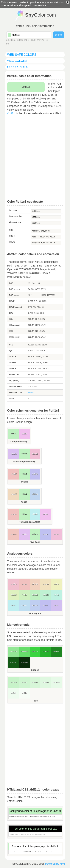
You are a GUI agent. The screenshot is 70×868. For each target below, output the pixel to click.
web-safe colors (22, 55)
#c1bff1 (35, 474)
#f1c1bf (14, 474)
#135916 (14, 662)
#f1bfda (56, 534)
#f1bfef (24, 434)
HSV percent (15, 337)
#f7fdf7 (24, 693)
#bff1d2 (46, 595)
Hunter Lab (14, 375)
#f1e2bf (46, 584)
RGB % (12, 236)
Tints (35, 701)
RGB (11, 230)
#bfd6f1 (35, 494)
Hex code (13, 210)
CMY (11, 313)
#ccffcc (11, 113)
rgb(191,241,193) (46, 231)
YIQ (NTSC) (14, 381)
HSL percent (15, 325)
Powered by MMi (55, 864)
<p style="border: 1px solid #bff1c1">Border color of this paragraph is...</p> (35, 852)
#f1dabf (14, 494)
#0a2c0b (24, 662)
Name (12, 398)
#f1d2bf (35, 584)
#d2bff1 (56, 605)
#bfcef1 (35, 605)
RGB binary (14, 295)
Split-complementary (24, 462)
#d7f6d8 (35, 682)
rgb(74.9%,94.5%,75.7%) (46, 237)
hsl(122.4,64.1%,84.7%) (46, 243)
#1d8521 (56, 652)
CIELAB (13, 357)
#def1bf (14, 595)
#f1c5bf (14, 534)
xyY (11, 351)
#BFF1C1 (46, 217)
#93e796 (14, 652)
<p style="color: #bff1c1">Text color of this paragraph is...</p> (35, 834)
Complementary (19, 442)
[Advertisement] (35, 158)
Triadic (24, 482)
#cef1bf (24, 595)
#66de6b (24, 652)
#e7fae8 (56, 682)
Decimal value (15, 387)
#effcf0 (14, 693)
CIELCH (13, 369)
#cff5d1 (24, 682)
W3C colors (17, 61)
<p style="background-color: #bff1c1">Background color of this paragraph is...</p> (35, 817)
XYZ (11, 345)
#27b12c (46, 652)
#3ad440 (35, 652)
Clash (24, 502)
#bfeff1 (35, 514)
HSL (11, 319)
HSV (11, 331)
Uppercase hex (16, 216)
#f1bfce (14, 584)
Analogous (35, 613)
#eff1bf (56, 584)
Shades (35, 670)
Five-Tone (35, 542)
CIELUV (13, 363)
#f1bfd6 (35, 454)
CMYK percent (15, 307)
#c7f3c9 (14, 682)
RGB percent (15, 289)
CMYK (12, 301)
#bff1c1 (46, 211)
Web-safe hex (15, 222)
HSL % (12, 242)
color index (18, 67)
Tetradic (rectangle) (30, 522)
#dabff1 (14, 454)
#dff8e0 (46, 682)
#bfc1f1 (46, 534)
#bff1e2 (56, 595)
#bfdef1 (24, 605)
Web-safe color (16, 392)
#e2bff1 (24, 534)
